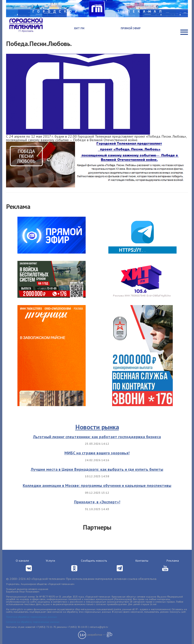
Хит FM (79, 28)
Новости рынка (97, 427)
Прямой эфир (131, 28)
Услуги (50, 561)
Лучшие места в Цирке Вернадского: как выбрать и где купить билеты (97, 469)
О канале (22, 561)
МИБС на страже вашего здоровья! (97, 453)
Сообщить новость (94, 561)
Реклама (173, 561)
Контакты (142, 561)
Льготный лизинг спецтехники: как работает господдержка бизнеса (97, 437)
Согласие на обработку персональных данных (33, 622)
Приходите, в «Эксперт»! (97, 502)
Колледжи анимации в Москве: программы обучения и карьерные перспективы (97, 485)
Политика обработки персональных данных (31, 617)
